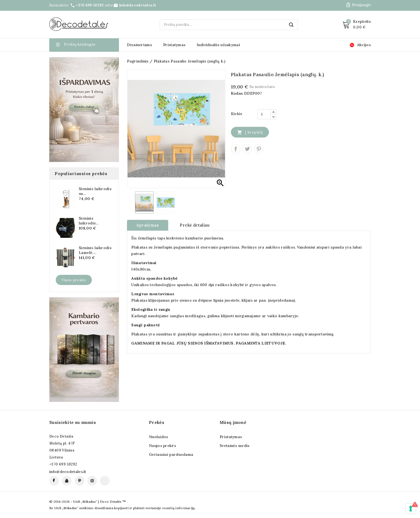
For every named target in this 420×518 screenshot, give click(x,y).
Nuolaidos (159, 437)
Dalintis (236, 149)
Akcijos (364, 45)
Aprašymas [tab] (148, 225)
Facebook (54, 481)
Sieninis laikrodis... (89, 221)
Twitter (247, 149)
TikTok (105, 481)
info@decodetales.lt (138, 5)
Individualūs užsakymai (218, 45)
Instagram (92, 481)
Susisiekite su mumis (73, 422)
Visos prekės (74, 280)
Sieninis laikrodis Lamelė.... (95, 250)
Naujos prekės (162, 446)
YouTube (67, 481)
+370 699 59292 (90, 5)
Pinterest (259, 149)
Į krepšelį (250, 132)
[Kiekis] (264, 114)
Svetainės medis (235, 446)
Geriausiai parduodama (171, 454)
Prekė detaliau (195, 225)
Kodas (237, 93)
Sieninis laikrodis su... (95, 191)
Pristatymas (174, 45)
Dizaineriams (139, 45)
